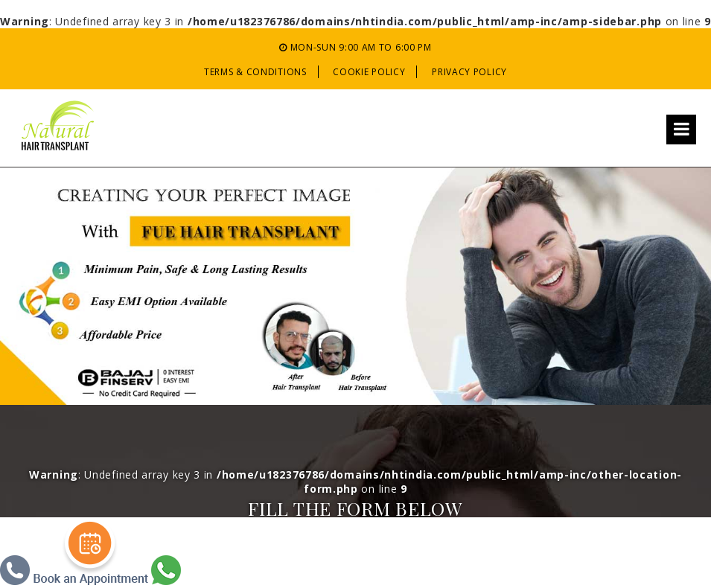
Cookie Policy (369, 72)
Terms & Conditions (255, 72)
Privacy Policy (469, 72)
